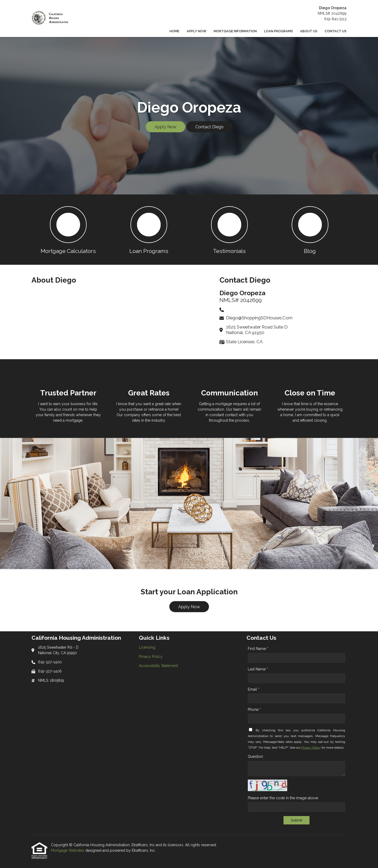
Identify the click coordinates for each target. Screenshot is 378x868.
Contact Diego (209, 127)
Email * (254, 689)
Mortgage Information (235, 31)
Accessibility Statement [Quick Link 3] (158, 666)
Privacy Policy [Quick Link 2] (151, 657)
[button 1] (68, 230)
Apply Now (196, 31)
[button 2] (149, 230)
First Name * (258, 649)
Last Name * (258, 669)
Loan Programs (279, 31)
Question (255, 756)
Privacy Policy (311, 748)
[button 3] (229, 230)
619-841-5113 (335, 19)
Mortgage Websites (68, 850)
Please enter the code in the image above (283, 798)
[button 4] (310, 230)
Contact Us (336, 31)
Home (174, 31)
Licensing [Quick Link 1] (147, 647)
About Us (309, 31)
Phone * (254, 710)
